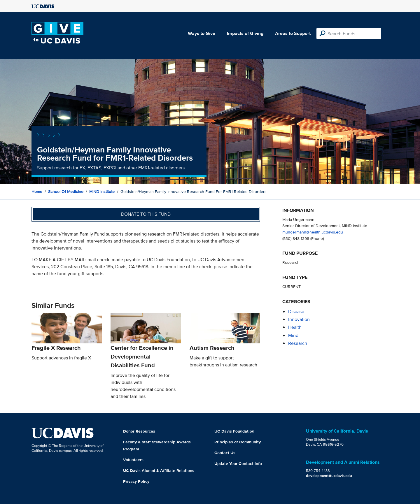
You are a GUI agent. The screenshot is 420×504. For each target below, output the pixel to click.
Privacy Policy (136, 481)
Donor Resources (139, 431)
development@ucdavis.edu (329, 476)
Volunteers (133, 460)
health (295, 327)
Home (37, 192)
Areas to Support (293, 33)
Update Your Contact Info (238, 463)
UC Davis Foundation (234, 431)
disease (296, 311)
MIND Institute (102, 192)
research (298, 343)
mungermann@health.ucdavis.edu (313, 232)
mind (293, 335)
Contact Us (225, 453)
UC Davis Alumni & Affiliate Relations (159, 470)
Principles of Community (238, 442)
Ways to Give (202, 33)
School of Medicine (66, 192)
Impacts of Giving (245, 33)
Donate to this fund (146, 214)
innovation (299, 319)
